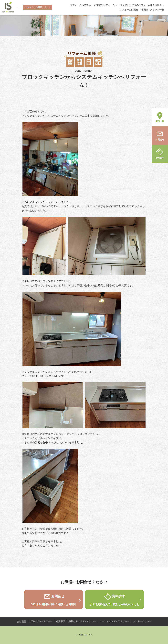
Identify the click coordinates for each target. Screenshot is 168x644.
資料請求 (160, 153)
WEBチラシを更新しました (38, 7)
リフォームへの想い (80, 5)
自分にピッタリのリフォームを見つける (142, 5)
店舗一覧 (160, 117)
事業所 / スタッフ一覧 (153, 10)
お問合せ (160, 135)
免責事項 (61, 621)
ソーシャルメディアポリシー (115, 621)
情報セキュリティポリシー (82, 621)
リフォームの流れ (129, 10)
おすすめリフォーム (105, 5)
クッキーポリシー (142, 621)
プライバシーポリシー (41, 621)
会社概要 (21, 621)
